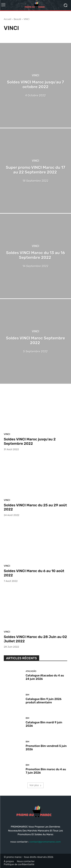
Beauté (17, 19)
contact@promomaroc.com (45, 842)
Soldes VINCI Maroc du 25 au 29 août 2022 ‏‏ (35, 507)
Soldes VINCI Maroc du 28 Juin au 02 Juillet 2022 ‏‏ (35, 639)
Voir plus (35, 785)
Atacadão (31, 671)
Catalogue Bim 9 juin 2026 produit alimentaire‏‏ (44, 701)
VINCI (35, 75)
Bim (28, 695)
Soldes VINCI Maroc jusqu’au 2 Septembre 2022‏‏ (30, 441)
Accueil (7, 19)
